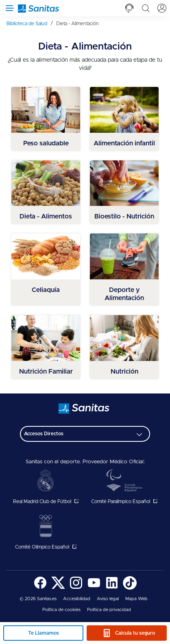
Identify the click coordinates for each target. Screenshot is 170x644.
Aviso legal (108, 599)
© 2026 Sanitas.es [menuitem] (38, 599)
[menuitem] (30, 24)
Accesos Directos (44, 434)
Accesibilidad (77, 599)
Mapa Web (136, 599)
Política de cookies (61, 610)
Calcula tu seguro (135, 633)
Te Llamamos (44, 633)
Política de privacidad (109, 610)
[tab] (129, 8)
